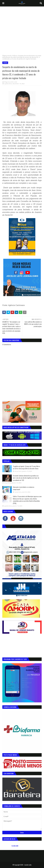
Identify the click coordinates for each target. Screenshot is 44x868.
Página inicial (7, 56)
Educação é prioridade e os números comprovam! (24, 488)
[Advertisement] (22, 29)
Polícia (15, 56)
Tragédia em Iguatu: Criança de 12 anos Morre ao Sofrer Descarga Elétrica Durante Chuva (26, 467)
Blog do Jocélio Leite (11, 82)
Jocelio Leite (28, 865)
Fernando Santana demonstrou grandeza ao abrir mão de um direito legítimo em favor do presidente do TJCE (26, 478)
